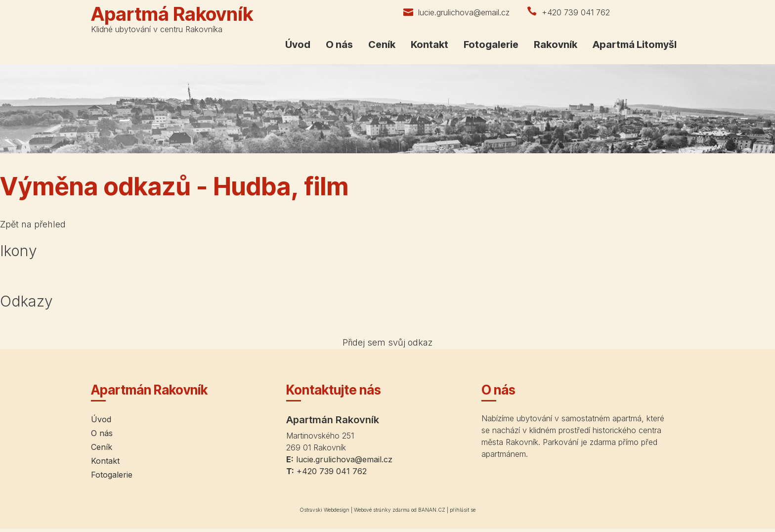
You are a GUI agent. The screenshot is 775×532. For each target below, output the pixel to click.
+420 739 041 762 (576, 12)
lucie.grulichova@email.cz (464, 12)
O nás (339, 44)
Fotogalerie (491, 44)
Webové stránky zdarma (382, 510)
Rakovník (556, 44)
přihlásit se (463, 510)
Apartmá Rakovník (172, 14)
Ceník (382, 44)
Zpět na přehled (33, 224)
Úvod (298, 44)
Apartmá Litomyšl (635, 44)
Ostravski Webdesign (325, 510)
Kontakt (430, 44)
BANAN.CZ (432, 510)
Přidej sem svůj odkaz (387, 342)
